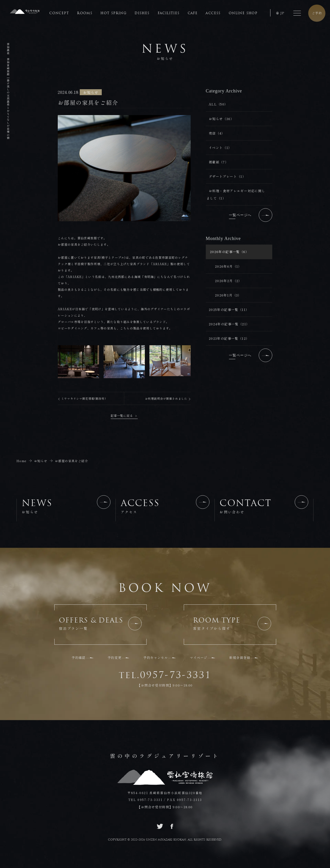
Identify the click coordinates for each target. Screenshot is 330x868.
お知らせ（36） (221, 119)
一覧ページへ (251, 215)
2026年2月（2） (228, 281)
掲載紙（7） (219, 162)
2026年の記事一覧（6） (229, 252)
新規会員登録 (240, 658)
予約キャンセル (156, 658)
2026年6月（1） (228, 266)
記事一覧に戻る (122, 416)
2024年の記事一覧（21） (229, 324)
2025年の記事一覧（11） (229, 310)
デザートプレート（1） (227, 176)
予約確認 (79, 658)
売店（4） (217, 133)
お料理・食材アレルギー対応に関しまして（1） (236, 194)
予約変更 (115, 658)
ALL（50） (218, 104)
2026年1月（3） (228, 295)
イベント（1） (220, 148)
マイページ (199, 658)
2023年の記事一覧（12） (229, 338)
